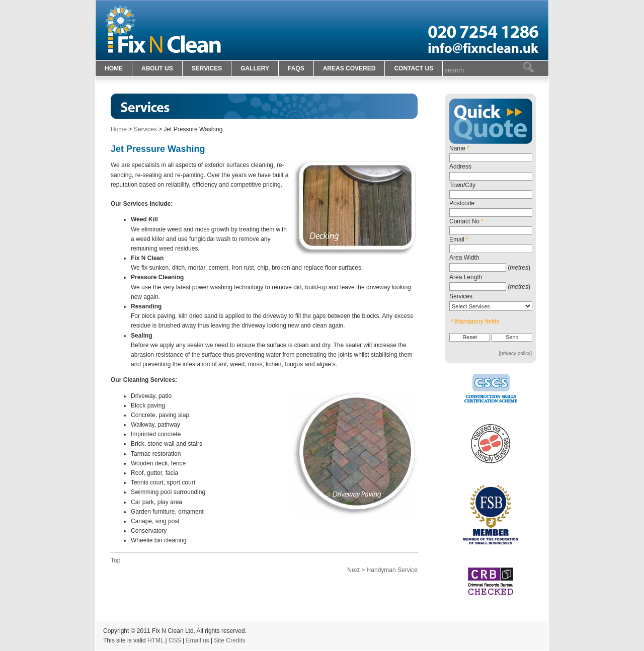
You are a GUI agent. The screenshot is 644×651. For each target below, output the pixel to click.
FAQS (296, 68)
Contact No (466, 221)
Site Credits (229, 640)
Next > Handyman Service (382, 570)
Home (119, 129)
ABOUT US (157, 68)
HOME (114, 68)
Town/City (462, 185)
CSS (175, 640)
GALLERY (255, 68)
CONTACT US (414, 68)
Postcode (462, 203)
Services (145, 129)
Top (115, 560)
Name (459, 148)
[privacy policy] (515, 353)
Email (459, 239)
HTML (155, 640)
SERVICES (207, 68)
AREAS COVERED (349, 68)
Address (460, 167)
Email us (198, 640)
